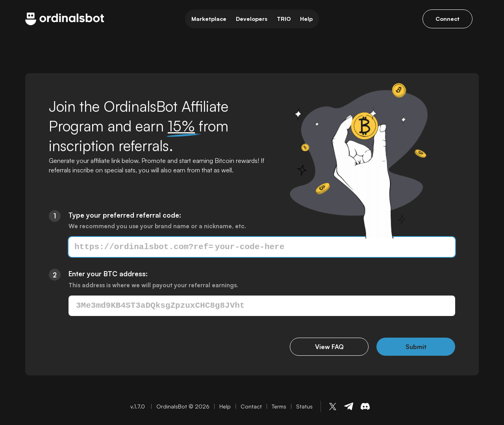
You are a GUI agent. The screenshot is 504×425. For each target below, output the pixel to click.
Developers (252, 19)
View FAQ (329, 347)
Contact (251, 406)
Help (306, 19)
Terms (279, 406)
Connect (447, 19)
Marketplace (209, 19)
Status (304, 406)
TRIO (284, 19)
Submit (416, 347)
